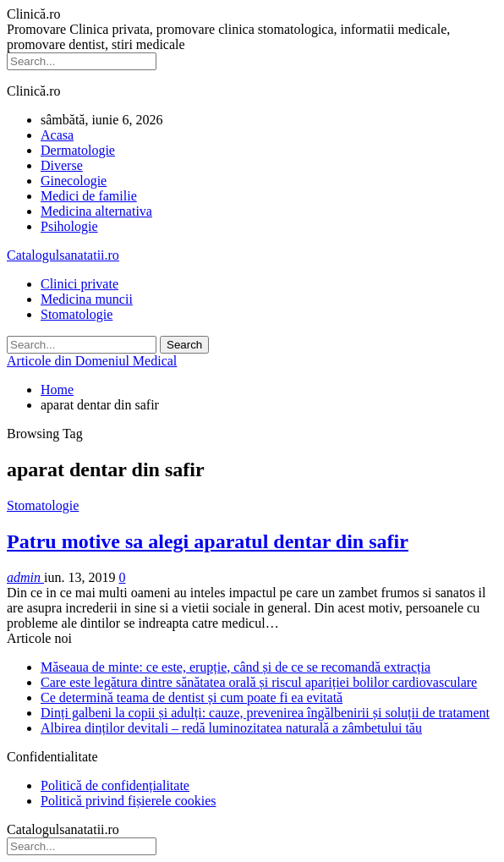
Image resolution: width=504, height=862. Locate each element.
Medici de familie (89, 196)
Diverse (62, 165)
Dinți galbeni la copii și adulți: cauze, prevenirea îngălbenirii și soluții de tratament (265, 713)
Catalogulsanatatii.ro (63, 255)
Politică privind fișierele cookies (129, 801)
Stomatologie (77, 314)
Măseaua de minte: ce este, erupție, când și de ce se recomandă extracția (236, 667)
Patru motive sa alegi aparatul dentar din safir (208, 541)
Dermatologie (78, 150)
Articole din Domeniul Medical (92, 361)
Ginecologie (74, 181)
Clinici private (79, 284)
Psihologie (69, 226)
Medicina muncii (87, 299)
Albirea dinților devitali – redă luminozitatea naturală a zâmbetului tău (231, 728)
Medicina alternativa (96, 211)
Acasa (57, 135)
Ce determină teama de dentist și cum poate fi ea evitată (192, 697)
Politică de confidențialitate (115, 785)
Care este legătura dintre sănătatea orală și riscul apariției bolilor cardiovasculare (259, 682)
